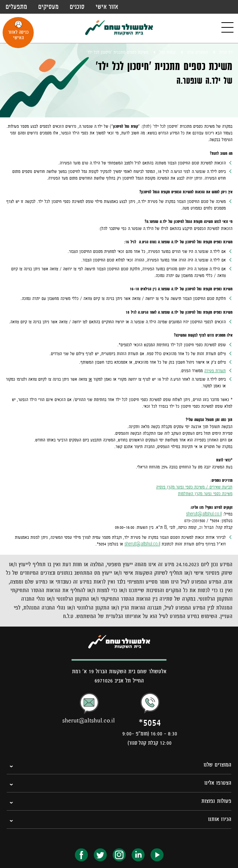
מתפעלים (16, 7)
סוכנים (77, 7)
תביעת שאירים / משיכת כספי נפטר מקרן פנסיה (194, 487)
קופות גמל (168, 52)
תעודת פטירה (215, 371)
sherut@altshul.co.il (204, 514)
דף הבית (226, 52)
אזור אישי (107, 7)
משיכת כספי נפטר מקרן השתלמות (205, 494)
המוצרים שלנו (197, 52)
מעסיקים (48, 7)
